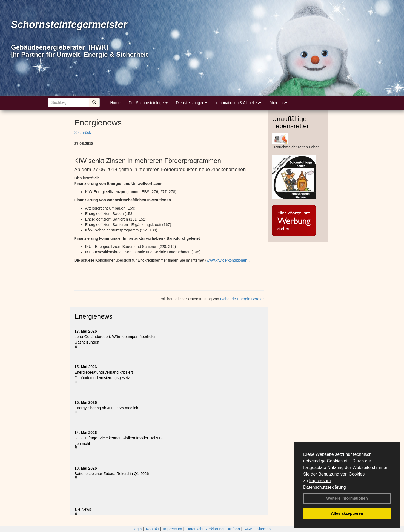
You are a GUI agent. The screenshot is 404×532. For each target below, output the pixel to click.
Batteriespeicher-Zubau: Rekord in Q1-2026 (112, 474)
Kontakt (152, 529)
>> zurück (83, 133)
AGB (248, 529)
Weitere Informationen (347, 498)
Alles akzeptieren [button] (347, 513)
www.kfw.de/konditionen (227, 260)
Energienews (94, 316)
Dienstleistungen (191, 103)
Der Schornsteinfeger (148, 103)
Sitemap (264, 529)
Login (137, 529)
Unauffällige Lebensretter (290, 122)
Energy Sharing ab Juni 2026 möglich (106, 408)
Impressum (320, 481)
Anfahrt (234, 529)
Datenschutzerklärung (325, 487)
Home (115, 103)
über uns (278, 103)
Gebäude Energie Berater (242, 299)
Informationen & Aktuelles (238, 103)
